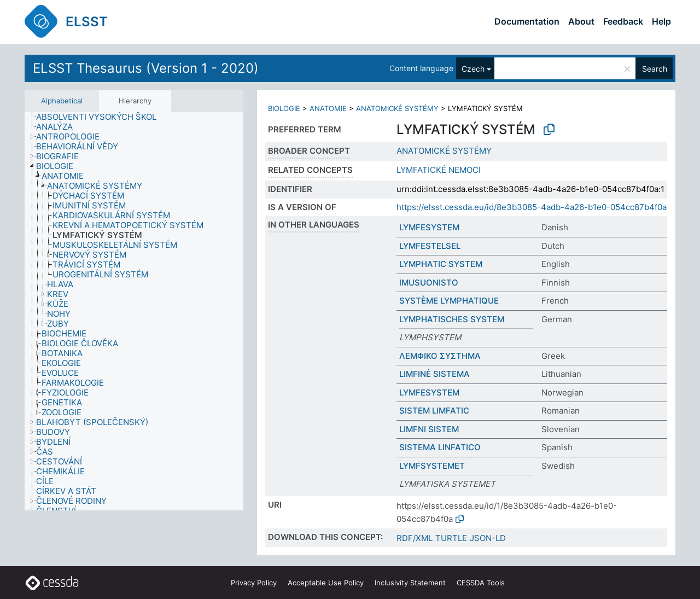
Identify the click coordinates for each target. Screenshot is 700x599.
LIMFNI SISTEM (429, 429)
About (581, 21)
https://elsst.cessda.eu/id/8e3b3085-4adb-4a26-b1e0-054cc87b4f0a (532, 207)
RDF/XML (415, 538)
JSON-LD (488, 538)
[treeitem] (101, 117)
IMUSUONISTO (429, 283)
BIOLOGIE (284, 108)
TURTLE (451, 538)
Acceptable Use (326, 583)
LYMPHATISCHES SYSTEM (452, 319)
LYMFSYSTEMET (432, 466)
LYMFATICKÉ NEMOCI (439, 170)
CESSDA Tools (481, 583)
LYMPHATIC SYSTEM (441, 264)
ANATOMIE (328, 108)
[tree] (134, 312)
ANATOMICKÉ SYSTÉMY (397, 108)
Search (655, 69)
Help (661, 21)
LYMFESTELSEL (430, 246)
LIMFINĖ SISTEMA (434, 374)
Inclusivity (410, 583)
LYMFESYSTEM (429, 227)
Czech (473, 69)
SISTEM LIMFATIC (434, 411)
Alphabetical (62, 101)
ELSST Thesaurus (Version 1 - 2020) (146, 68)
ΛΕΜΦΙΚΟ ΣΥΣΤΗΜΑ (440, 356)
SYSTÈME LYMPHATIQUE (449, 301)
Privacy (254, 583)
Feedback (623, 21)
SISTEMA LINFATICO (440, 447)
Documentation (527, 21)
